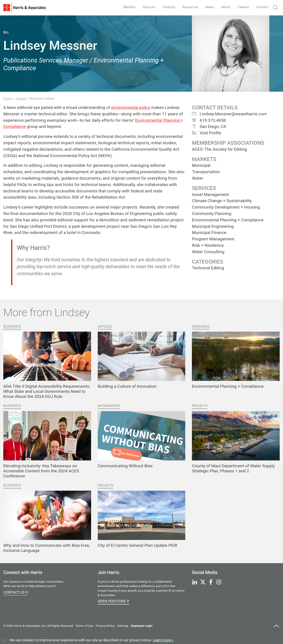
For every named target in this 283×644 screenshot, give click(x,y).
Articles (105, 327)
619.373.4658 (209, 120)
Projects (165, 7)
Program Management (213, 239)
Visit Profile (207, 133)
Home (8, 99)
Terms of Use (84, 626)
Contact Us (16, 592)
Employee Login (142, 626)
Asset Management (210, 195)
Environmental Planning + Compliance (228, 220)
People (21, 99)
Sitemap (123, 626)
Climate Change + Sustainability (222, 201)
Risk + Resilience (208, 245)
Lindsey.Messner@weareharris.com (229, 114)
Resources (187, 7)
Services (145, 7)
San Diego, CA (209, 126)
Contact (262, 7)
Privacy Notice (105, 626)
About (224, 7)
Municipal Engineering (213, 226)
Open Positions (114, 601)
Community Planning (211, 214)
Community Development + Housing (226, 207)
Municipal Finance (209, 233)
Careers (242, 7)
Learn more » (163, 640)
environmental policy (131, 107)
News (207, 7)
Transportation (206, 172)
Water (197, 178)
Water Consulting (208, 252)
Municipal (201, 165)
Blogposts (12, 327)
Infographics (109, 406)
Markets (124, 7)
